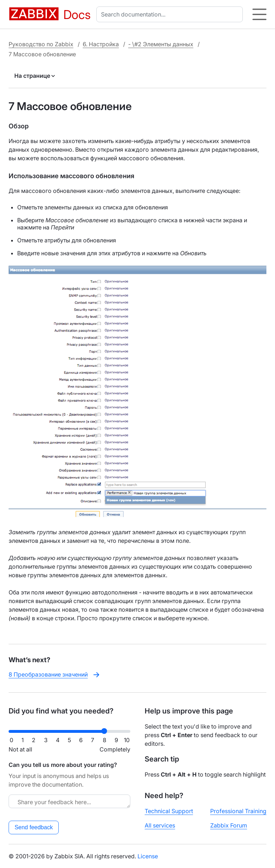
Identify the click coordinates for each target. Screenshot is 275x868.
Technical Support (169, 811)
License (148, 856)
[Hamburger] (259, 14)
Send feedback (34, 827)
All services (160, 825)
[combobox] (171, 14)
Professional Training (238, 811)
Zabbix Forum (229, 825)
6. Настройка (101, 44)
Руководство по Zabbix (41, 44)
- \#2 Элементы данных (161, 44)
